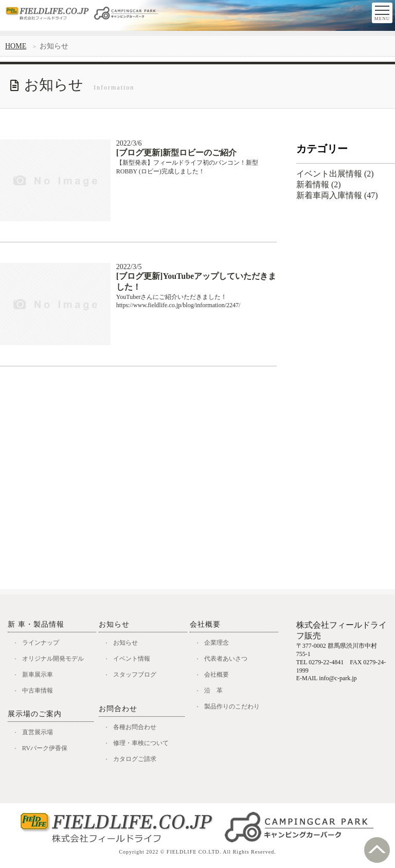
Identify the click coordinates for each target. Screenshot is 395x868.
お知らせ (128, 643)
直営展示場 (40, 734)
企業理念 (219, 643)
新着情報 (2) (319, 184)
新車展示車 (40, 676)
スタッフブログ (138, 676)
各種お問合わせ (138, 729)
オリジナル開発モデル (57, 659)
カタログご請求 (138, 762)
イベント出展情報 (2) (335, 174)
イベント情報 (134, 659)
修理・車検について (144, 745)
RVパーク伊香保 (48, 751)
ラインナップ (43, 643)
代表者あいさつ (229, 659)
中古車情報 (40, 692)
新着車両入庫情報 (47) (337, 195)
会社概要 (219, 676)
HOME (16, 46)
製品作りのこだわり (235, 709)
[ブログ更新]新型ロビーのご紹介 (177, 153)
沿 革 (215, 692)
